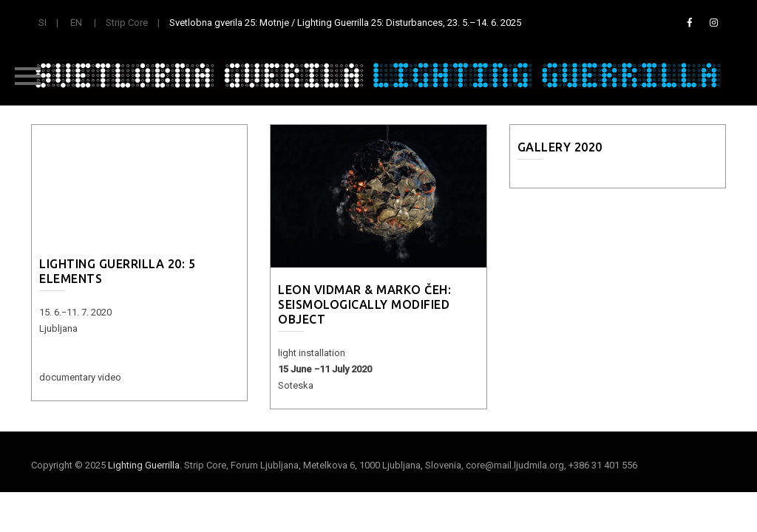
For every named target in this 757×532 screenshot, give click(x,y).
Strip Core (127, 23)
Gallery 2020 (560, 147)
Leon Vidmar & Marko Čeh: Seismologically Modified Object (364, 304)
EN (76, 23)
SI (43, 23)
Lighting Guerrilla (144, 465)
